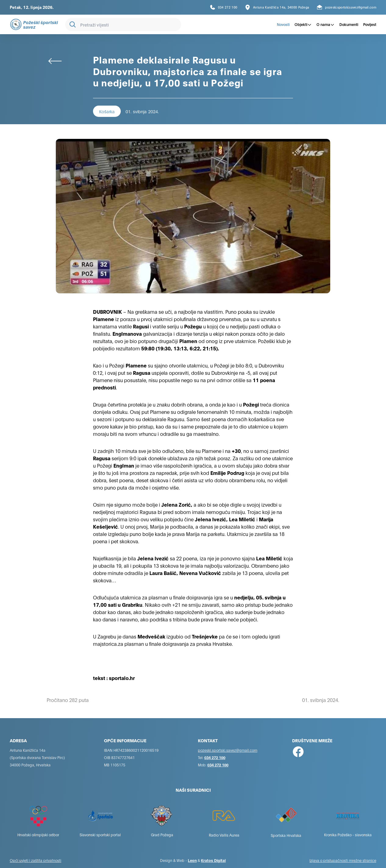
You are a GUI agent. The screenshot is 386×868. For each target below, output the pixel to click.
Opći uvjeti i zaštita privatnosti (36, 860)
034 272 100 (215, 757)
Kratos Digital (213, 860)
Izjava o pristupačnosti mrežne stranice (343, 860)
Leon (192, 860)
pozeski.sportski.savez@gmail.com (228, 750)
